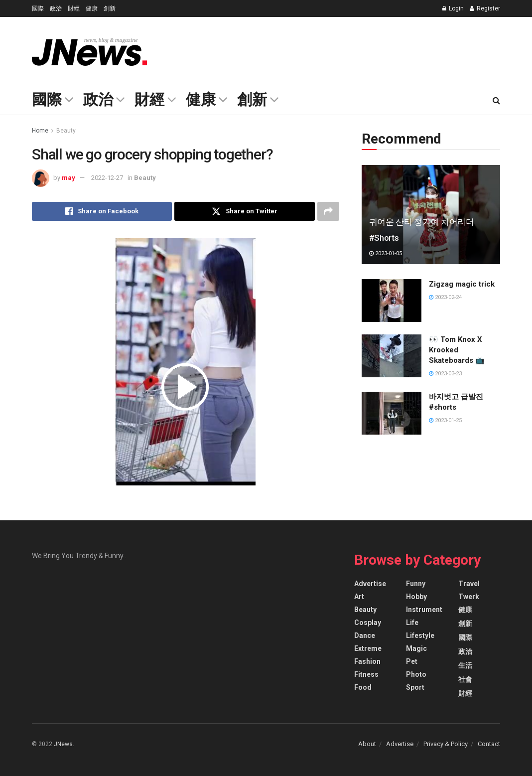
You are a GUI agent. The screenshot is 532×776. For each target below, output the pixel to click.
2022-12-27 (107, 178)
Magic (416, 648)
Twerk (469, 597)
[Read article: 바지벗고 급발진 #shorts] (392, 413)
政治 (56, 8)
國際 (38, 8)
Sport (415, 687)
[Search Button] (496, 101)
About (367, 744)
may (68, 178)
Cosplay (368, 622)
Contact (489, 744)
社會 (465, 679)
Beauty (66, 131)
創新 (110, 8)
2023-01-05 (386, 253)
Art (359, 597)
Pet (412, 661)
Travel (469, 584)
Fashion (367, 661)
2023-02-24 (445, 297)
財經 (74, 8)
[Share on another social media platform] (328, 211)
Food (363, 687)
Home (40, 131)
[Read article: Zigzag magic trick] (392, 301)
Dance (365, 635)
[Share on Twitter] (244, 211)
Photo (416, 674)
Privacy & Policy (446, 744)
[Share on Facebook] (102, 211)
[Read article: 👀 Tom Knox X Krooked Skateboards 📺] (392, 356)
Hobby (416, 597)
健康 (92, 8)
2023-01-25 (445, 420)
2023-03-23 (445, 374)
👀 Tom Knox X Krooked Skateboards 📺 (457, 350)
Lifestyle (420, 635)
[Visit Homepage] (89, 52)
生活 (465, 665)
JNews (63, 744)
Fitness (366, 674)
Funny (416, 584)
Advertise (370, 584)
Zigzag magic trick (462, 284)
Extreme (368, 648)
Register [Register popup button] (485, 8)
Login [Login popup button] (453, 8)
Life (412, 622)
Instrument (424, 610)
